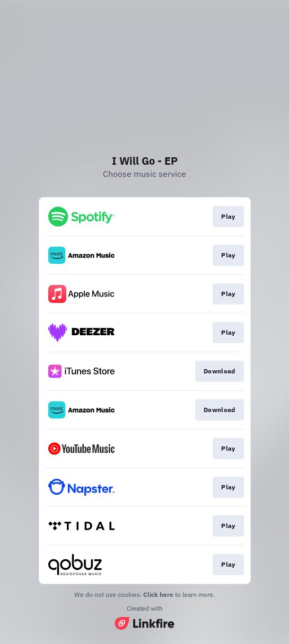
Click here (158, 594)
